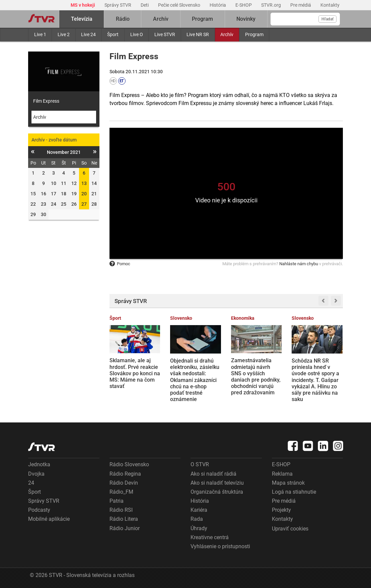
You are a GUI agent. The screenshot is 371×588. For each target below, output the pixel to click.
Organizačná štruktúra (217, 492)
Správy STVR (118, 5)
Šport (113, 34)
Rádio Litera (124, 519)
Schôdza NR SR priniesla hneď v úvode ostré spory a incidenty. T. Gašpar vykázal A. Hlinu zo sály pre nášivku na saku (315, 380)
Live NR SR (198, 34)
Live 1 (40, 34)
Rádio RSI (121, 510)
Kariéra (199, 510)
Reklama (282, 474)
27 (84, 204)
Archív (227, 34)
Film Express (46, 101)
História (218, 5)
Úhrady (199, 528)
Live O (137, 34)
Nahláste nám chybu (299, 264)
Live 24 (88, 34)
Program (254, 34)
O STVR (200, 464)
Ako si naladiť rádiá (213, 474)
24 (31, 483)
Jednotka (39, 464)
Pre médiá (301, 5)
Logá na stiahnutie (294, 492)
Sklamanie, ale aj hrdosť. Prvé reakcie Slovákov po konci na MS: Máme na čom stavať (135, 373)
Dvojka (36, 474)
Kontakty (330, 5)
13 (84, 183)
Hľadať (327, 19)
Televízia (82, 19)
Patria (117, 501)
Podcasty (39, 510)
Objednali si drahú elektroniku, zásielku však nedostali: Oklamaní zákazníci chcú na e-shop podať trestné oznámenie (195, 380)
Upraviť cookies (290, 529)
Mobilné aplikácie (49, 519)
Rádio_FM (121, 492)
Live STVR (165, 34)
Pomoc (120, 264)
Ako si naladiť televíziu (217, 483)
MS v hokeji (83, 5)
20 (84, 194)
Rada (197, 519)
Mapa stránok (288, 483)
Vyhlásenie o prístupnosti (220, 546)
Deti (145, 5)
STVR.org (272, 5)
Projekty (281, 510)
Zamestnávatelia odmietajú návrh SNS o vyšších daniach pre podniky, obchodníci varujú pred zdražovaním (256, 376)
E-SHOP (244, 5)
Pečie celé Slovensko (180, 5)
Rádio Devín (124, 483)
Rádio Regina (125, 474)
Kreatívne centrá (210, 537)
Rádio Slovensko (129, 464)
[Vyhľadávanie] (305, 19)
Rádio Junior (125, 528)
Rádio (123, 19)
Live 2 (64, 34)
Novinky (246, 19)
